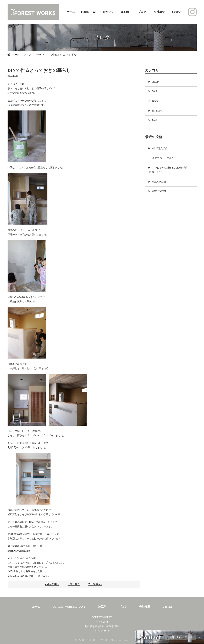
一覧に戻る (74, 584)
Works (155, 91)
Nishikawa (157, 111)
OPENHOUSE (159, 182)
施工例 (125, 12)
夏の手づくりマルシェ (164, 158)
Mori (38, 55)
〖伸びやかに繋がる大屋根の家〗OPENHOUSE (168, 170)
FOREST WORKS (102, 617)
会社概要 (159, 12)
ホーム (71, 12)
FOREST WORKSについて (98, 12)
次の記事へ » (95, 584)
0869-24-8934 (102, 631)
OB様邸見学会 (160, 148)
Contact (177, 12)
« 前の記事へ (52, 584)
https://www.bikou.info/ (19, 551)
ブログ (142, 12)
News (155, 101)
